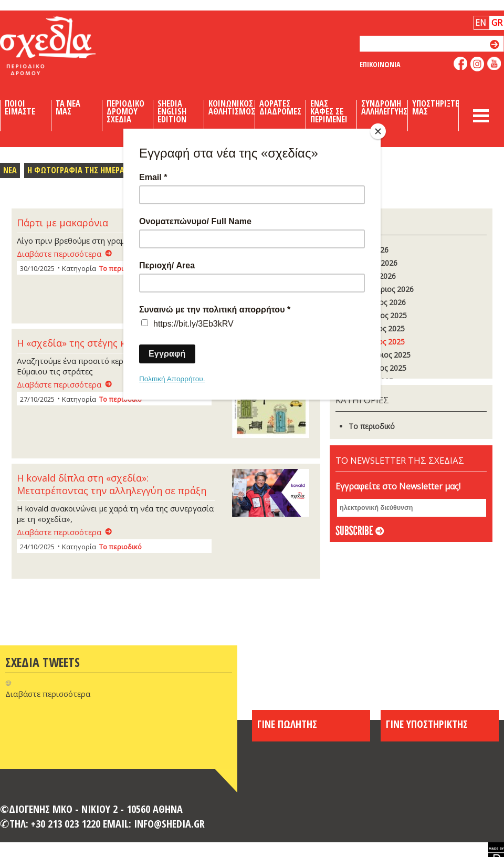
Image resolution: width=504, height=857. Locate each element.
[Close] (378, 131)
